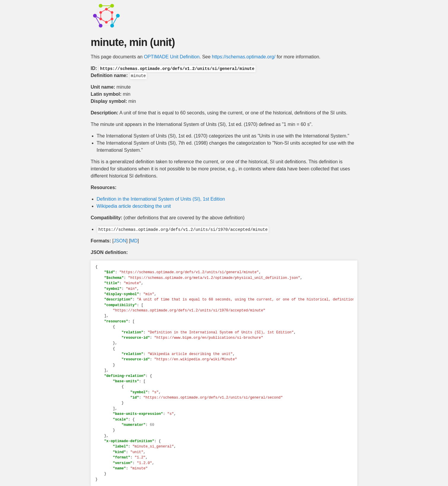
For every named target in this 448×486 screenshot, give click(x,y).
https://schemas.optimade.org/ (244, 57)
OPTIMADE (156, 57)
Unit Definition (185, 57)
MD (134, 241)
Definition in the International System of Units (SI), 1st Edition (161, 199)
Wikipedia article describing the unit (134, 206)
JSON (120, 241)
